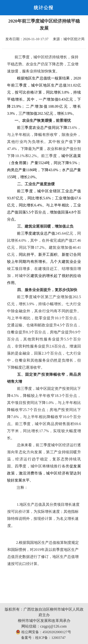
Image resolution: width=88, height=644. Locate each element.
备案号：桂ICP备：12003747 (43, 638)
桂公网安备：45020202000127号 (43, 632)
